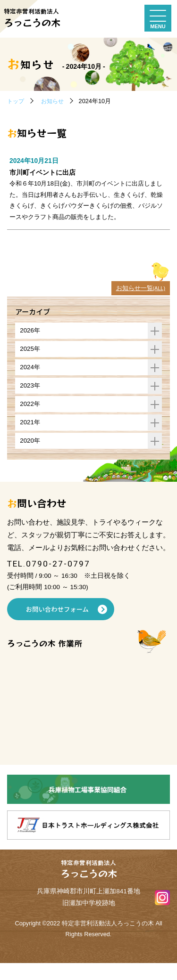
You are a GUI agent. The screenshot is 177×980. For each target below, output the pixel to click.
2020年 (91, 458)
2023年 (91, 401)
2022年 (91, 420)
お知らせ (55, 101)
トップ (16, 101)
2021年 (91, 439)
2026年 (91, 344)
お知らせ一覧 (139, 302)
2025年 (91, 363)
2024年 (91, 382)
